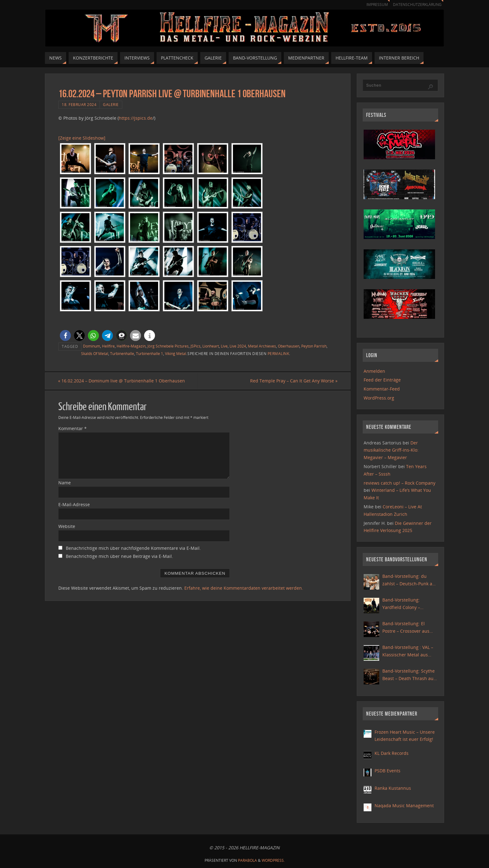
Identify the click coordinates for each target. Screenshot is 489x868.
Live (224, 346)
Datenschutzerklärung (416, 5)
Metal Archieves (262, 346)
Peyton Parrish (314, 346)
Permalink (278, 353)
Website (67, 526)
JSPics (196, 346)
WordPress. (273, 860)
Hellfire (108, 346)
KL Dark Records (392, 753)
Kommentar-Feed (382, 389)
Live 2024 (238, 346)
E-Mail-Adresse (74, 504)
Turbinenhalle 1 (150, 353)
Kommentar (73, 428)
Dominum (92, 346)
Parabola (247, 860)
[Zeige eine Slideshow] (82, 138)
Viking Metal (176, 353)
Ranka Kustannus (393, 788)
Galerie (111, 104)
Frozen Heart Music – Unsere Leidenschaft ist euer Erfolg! (405, 736)
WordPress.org (379, 398)
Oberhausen (289, 346)
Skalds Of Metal (95, 353)
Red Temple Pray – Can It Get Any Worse (293, 381)
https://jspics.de (136, 118)
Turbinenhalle (122, 353)
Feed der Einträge (382, 380)
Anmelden (374, 371)
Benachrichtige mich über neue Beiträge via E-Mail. (119, 556)
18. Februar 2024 (79, 104)
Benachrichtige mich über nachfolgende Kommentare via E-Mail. (133, 548)
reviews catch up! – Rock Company (399, 483)
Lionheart (211, 346)
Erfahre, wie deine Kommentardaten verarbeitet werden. (244, 588)
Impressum (374, 5)
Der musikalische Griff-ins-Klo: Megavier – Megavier (391, 450)
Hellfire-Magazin (131, 346)
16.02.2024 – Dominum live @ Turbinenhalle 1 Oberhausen (122, 381)
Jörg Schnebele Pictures (168, 346)
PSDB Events (387, 771)
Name (65, 483)
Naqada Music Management (404, 806)
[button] (65, 336)
